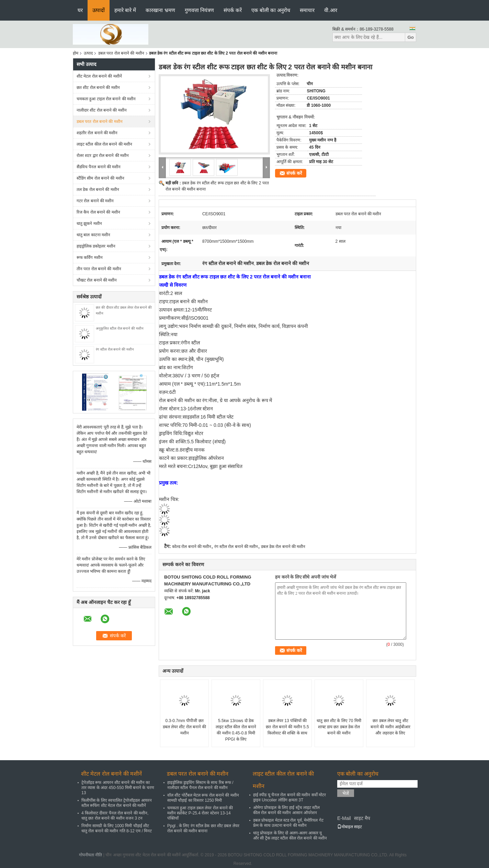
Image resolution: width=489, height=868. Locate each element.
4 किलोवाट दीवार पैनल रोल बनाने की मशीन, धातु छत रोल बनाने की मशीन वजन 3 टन (115, 816)
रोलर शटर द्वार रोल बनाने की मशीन (103, 156)
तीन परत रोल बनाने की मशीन (99, 269)
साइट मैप (362, 818)
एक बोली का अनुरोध (271, 10)
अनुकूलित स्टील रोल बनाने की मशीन (120, 328)
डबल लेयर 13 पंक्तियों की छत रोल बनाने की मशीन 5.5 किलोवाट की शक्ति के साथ (287, 727)
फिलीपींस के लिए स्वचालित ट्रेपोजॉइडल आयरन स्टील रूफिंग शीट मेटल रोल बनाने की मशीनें (117, 803)
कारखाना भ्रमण (160, 10)
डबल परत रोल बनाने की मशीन (121, 53)
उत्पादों (99, 10)
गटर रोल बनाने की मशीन (95, 201)
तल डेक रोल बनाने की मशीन (98, 190)
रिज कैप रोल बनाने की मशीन (98, 212)
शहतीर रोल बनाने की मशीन (97, 133)
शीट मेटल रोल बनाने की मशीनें (99, 76)
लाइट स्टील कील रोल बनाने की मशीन (104, 144)
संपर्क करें (233, 10)
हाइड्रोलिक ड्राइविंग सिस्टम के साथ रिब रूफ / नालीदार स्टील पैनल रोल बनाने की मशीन (200, 785)
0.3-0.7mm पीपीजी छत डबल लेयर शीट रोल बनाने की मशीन (185, 727)
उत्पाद (88, 53)
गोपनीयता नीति (90, 855)
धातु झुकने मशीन (89, 224)
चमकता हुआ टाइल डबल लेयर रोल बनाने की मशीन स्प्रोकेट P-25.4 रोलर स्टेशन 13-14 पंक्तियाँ (200, 813)
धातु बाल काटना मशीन (93, 235)
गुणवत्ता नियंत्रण (199, 10)
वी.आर (331, 10)
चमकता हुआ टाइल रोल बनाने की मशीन (106, 99)
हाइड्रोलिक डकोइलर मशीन (96, 246)
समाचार (307, 10)
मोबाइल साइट (350, 827)
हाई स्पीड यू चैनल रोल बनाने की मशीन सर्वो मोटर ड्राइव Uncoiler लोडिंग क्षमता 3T (289, 797)
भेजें (346, 793)
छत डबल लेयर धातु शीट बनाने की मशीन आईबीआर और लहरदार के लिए (390, 727)
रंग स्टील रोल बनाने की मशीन (115, 349)
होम (76, 53)
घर (80, 10)
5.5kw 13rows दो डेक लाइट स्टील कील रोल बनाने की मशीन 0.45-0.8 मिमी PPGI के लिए (236, 730)
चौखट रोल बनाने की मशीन (97, 280)
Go (411, 37)
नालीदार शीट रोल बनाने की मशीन (102, 110)
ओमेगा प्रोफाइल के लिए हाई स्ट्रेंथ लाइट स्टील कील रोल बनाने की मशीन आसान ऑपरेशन (286, 810)
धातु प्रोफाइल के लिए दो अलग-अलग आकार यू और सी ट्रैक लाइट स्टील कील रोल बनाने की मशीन (290, 836)
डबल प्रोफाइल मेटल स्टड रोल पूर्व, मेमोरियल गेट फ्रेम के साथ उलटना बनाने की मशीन (288, 823)
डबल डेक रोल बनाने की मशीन (283, 547)
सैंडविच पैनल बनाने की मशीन (99, 167)
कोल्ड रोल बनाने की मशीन (192, 547)
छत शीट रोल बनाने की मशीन (98, 88)
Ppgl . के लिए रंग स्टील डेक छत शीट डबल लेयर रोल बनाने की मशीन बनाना (203, 828)
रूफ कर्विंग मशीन (90, 258)
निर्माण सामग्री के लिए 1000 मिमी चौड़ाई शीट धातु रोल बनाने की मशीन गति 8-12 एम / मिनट (117, 828)
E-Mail (344, 818)
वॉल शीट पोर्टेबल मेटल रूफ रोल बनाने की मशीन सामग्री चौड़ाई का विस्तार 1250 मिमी (203, 798)
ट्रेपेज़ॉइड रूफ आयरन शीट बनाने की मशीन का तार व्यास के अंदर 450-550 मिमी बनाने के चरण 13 (118, 788)
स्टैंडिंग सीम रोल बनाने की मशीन (100, 178)
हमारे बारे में (125, 10)
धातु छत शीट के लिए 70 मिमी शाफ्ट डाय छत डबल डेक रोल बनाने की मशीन (339, 727)
